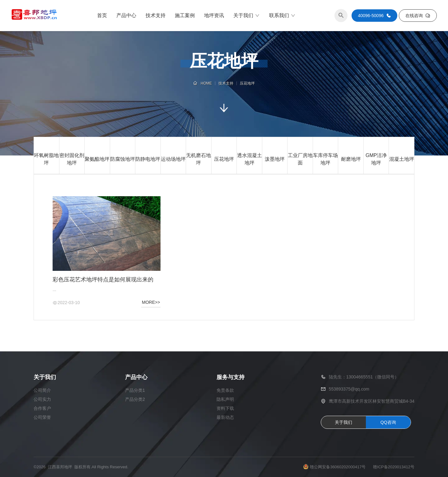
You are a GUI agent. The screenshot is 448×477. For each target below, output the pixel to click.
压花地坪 (247, 83)
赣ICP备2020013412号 (394, 467)
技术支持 (156, 15)
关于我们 (247, 16)
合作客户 (42, 408)
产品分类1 (135, 390)
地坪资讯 (214, 15)
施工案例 (185, 15)
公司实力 (42, 399)
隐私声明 (225, 399)
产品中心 (126, 15)
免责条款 (225, 390)
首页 (102, 15)
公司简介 (42, 390)
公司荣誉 (42, 417)
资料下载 (225, 408)
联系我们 (282, 16)
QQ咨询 (388, 422)
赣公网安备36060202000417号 (338, 467)
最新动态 (225, 417)
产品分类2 (135, 399)
